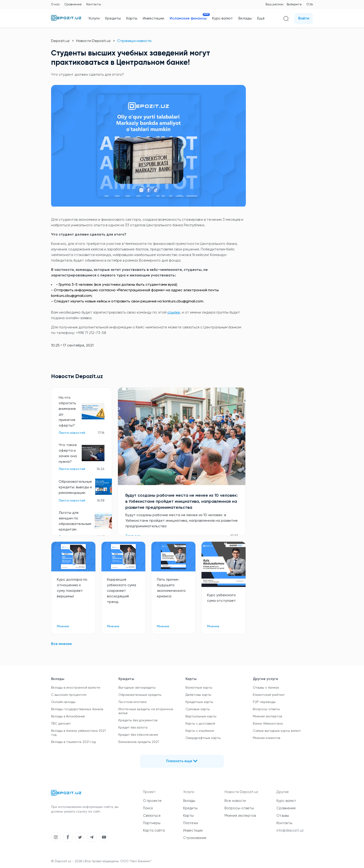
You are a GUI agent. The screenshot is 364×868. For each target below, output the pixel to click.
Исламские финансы (188, 18)
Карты (132, 19)
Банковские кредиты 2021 (139, 742)
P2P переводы (264, 702)
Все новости (235, 801)
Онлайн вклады (63, 702)
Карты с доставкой (200, 724)
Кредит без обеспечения (138, 735)
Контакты (94, 5)
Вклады (245, 19)
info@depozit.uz (290, 831)
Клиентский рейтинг (269, 695)
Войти (304, 19)
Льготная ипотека (132, 702)
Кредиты (113, 19)
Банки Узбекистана (268, 724)
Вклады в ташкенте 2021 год (73, 742)
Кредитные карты (199, 702)
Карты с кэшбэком (200, 731)
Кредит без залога (133, 728)
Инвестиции (153, 19)
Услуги (94, 19)
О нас (55, 5)
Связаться (152, 816)
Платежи (191, 823)
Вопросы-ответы (266, 709)
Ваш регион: (275, 5)
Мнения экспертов (267, 716)
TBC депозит (61, 724)
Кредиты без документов (138, 720)
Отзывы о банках (266, 688)
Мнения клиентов (266, 738)
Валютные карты (199, 688)
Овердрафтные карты (203, 738)
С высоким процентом (69, 695)
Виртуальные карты (201, 716)
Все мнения (61, 644)
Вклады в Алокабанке (68, 716)
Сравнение (73, 5)
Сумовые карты (198, 709)
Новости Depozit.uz (93, 41)
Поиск (148, 808)
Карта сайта (154, 831)
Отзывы (283, 816)
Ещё (261, 19)
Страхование (195, 838)
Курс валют (223, 19)
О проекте (152, 801)
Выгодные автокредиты (137, 688)
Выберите (294, 5)
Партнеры (152, 823)
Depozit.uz (60, 41)
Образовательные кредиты (140, 695)
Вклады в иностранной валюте (76, 688)
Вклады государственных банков (77, 709)
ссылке (174, 313)
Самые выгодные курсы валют (277, 731)
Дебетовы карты (198, 695)
